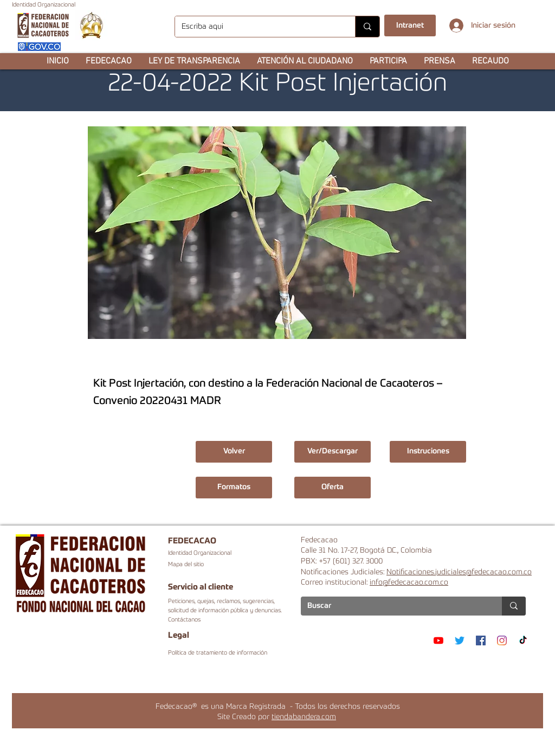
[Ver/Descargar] (333, 452)
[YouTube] (438, 640)
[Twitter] (460, 640)
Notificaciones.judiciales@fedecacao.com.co (459, 572)
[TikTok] (523, 640)
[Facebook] (481, 640)
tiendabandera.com (304, 717)
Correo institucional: (335, 582)
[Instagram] (502, 640)
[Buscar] (393, 606)
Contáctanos (184, 620)
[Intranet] (410, 25)
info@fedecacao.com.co (409, 582)
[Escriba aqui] (257, 27)
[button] (108, 61)
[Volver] (234, 452)
